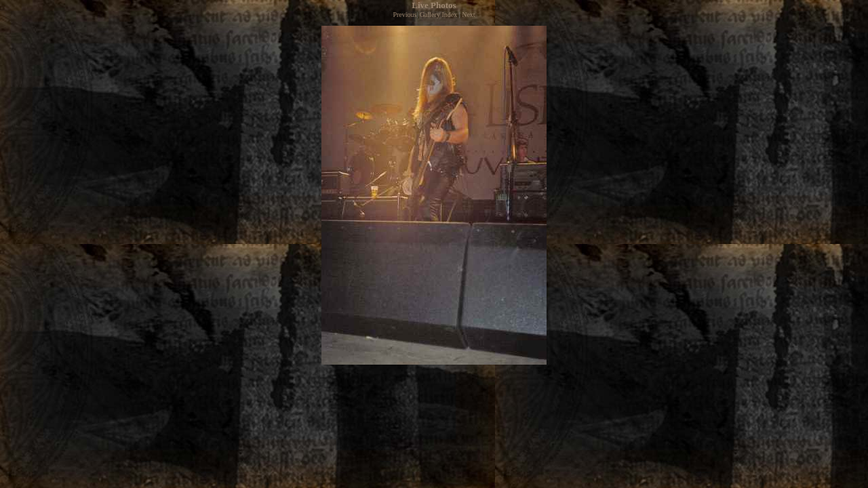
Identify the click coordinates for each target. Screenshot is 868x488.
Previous (405, 15)
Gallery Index (438, 15)
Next (468, 15)
